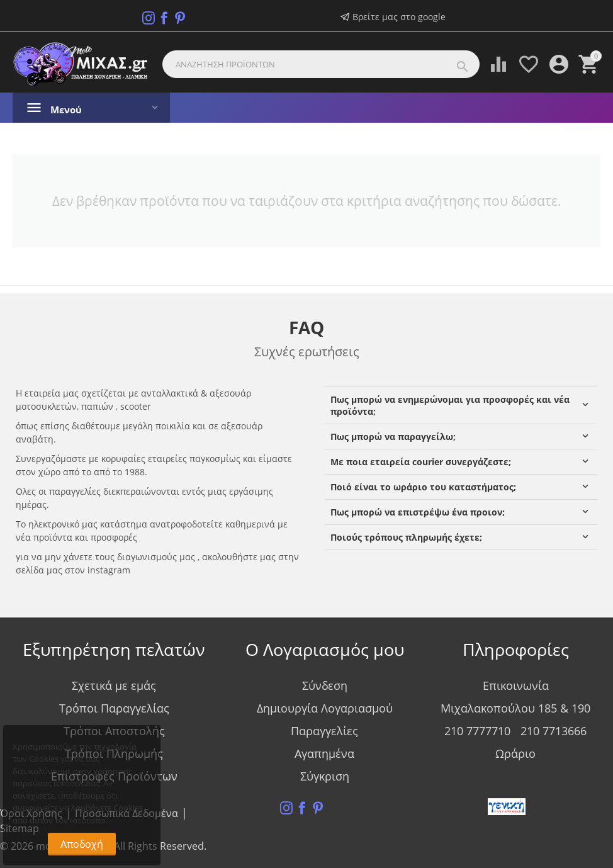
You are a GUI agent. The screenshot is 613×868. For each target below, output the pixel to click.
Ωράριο (515, 753)
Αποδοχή (82, 844)
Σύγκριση (325, 776)
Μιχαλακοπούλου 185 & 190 (515, 708)
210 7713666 (554, 731)
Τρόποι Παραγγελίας (114, 708)
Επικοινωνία (516, 685)
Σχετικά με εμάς (114, 685)
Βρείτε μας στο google (393, 17)
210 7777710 (477, 731)
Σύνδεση (325, 685)
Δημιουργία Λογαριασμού (325, 708)
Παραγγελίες (324, 731)
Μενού (67, 110)
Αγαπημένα (324, 753)
